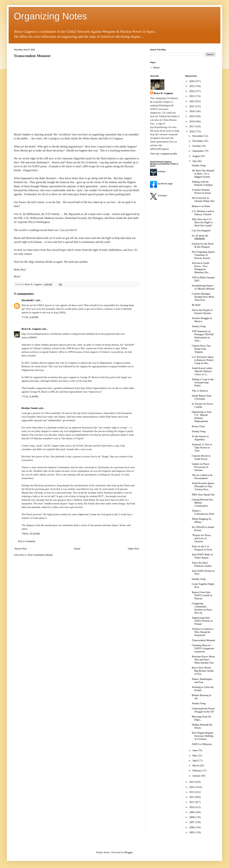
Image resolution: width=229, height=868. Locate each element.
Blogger (129, 852)
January (197, 776)
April (195, 761)
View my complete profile (164, 154)
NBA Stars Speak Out (203, 495)
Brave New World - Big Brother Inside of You (203, 671)
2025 (192, 86)
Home (77, 549)
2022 (192, 101)
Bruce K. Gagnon (31, 329)
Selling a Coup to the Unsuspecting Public (203, 382)
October (197, 146)
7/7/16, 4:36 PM (30, 397)
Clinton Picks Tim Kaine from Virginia (201, 349)
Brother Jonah (30, 408)
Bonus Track (198, 426)
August (197, 156)
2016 (192, 131)
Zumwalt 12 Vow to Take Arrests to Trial (202, 448)
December (198, 136)
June (195, 750)
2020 (192, 111)
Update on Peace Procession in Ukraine (200, 467)
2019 (192, 116)
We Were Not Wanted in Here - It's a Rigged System (203, 174)
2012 (192, 797)
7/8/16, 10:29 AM (31, 534)
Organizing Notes (50, 16)
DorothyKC (28, 300)
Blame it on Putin (201, 206)
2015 (192, 782)
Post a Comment (27, 541)
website (158, 171)
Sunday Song (199, 165)
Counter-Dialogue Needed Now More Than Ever (203, 297)
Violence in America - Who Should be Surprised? (203, 632)
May (195, 756)
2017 (192, 126)
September (198, 151)
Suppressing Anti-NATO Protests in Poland (202, 621)
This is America (200, 391)
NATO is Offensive (202, 744)
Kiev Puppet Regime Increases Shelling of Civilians (203, 736)
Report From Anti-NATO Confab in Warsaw (202, 595)
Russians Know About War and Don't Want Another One (203, 660)
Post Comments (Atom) (40, 555)
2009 (192, 812)
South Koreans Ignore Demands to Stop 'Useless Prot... (203, 486)
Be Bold (196, 305)
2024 (192, 91)
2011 (192, 802)
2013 (192, 792)
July (195, 161)
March (196, 766)
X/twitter (159, 196)
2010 (192, 807)
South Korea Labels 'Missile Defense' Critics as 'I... (202, 371)
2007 (192, 822)
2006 (192, 827)
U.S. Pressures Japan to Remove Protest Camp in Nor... (203, 360)
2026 (192, 81)
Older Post (133, 549)
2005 (192, 832)
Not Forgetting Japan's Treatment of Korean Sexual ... (203, 255)
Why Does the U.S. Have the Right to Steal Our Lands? (202, 222)
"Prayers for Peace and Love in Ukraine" (201, 538)
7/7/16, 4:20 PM (30, 317)
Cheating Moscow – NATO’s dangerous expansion (203, 648)
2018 (192, 121)
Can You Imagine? (201, 230)
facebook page (161, 183)
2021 (192, 106)
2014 (192, 787)
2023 (192, 96)
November (198, 141)
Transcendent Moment (203, 640)
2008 (192, 817)
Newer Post (21, 549)
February (197, 771)
